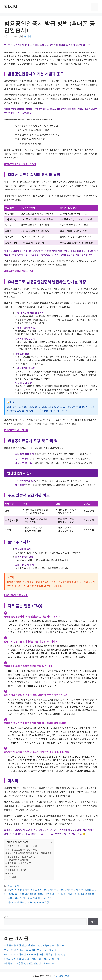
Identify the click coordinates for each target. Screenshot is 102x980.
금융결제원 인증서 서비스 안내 (18, 271)
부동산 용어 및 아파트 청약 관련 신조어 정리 (30, 898)
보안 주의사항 (14, 866)
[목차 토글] (49, 842)
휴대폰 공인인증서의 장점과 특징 (22, 850)
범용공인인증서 (51, 890)
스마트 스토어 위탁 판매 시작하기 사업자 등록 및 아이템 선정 (35, 954)
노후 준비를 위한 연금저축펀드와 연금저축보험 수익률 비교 (34, 945)
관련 (14, 877)
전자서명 (72, 894)
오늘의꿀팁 (13, 886)
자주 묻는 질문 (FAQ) (17, 870)
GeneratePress (63, 976)
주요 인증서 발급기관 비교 (19, 863)
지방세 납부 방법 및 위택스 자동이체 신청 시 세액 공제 (31, 959)
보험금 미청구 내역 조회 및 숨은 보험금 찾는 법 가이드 (31, 950)
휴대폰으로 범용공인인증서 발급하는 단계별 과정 (30, 853)
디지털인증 (23, 890)
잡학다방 (11, 7)
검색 (6, 917)
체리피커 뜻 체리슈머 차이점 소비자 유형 (28, 902)
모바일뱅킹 (36, 890)
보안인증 (19, 894)
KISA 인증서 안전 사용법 (16, 595)
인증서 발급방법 (46, 894)
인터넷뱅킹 (61, 894)
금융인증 (12, 890)
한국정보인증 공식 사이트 (16, 430)
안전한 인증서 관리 (20, 860)
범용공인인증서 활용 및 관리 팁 (22, 856)
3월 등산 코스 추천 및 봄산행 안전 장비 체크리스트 (30, 963)
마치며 (11, 873)
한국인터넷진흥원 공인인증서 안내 (20, 164)
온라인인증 (31, 894)
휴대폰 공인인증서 (87, 894)
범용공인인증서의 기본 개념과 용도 (23, 846)
